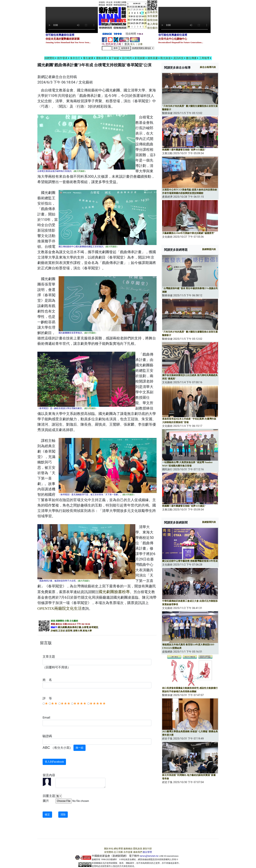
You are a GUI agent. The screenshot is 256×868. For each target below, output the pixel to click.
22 (145, 20)
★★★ (65, 703)
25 (134, 23)
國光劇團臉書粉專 (114, 592)
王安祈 (62, 631)
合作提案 (128, 852)
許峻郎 (54, 631)
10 (131, 16)
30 (140, 10)
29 (137, 10)
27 (131, 10)
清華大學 (78, 631)
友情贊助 (109, 852)
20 (140, 20)
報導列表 (208, 67)
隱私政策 (138, 849)
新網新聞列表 (209, 522)
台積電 (85, 627)
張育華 (69, 631)
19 (137, 20)
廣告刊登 (147, 849)
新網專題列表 (209, 249)
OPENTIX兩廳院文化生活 (60, 608)
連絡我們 (138, 852)
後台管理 (147, 852)
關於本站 (109, 849)
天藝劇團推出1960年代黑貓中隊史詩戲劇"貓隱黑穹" (189, 233)
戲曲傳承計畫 (74, 627)
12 (137, 16)
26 (137, 23)
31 (143, 10)
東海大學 (87, 631)
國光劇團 (62, 627)
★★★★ (80, 703)
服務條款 (128, 849)
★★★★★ (98, 703)
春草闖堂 (94, 627)
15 (145, 16)
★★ (54, 703)
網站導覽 (118, 849)
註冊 (140, 44)
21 (143, 20)
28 (134, 10)
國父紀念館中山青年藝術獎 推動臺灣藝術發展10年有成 (190, 561)
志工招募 (118, 852)
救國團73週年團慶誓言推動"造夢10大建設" (184, 150)
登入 (133, 44)
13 (140, 16)
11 (134, 16)
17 (131, 20)
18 (134, 20)
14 (143, 16)
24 (131, 23)
